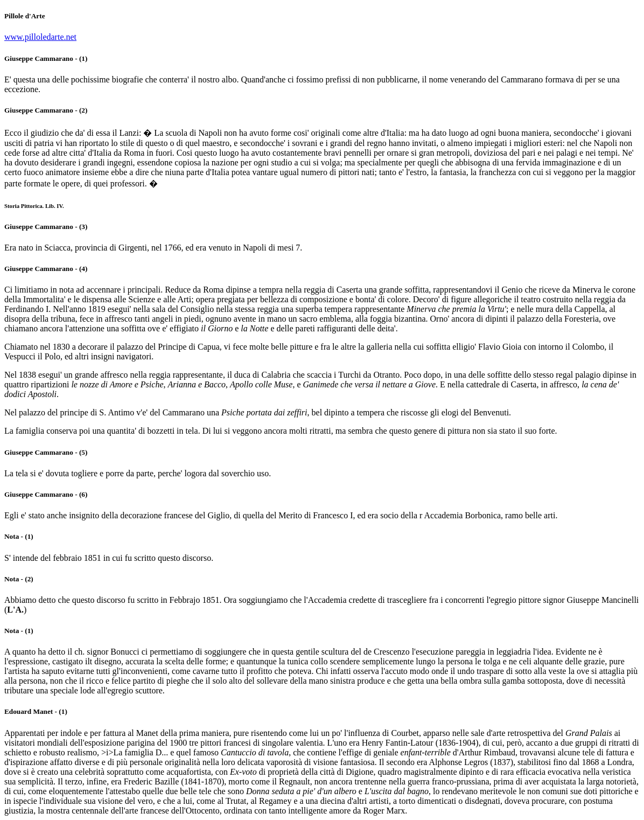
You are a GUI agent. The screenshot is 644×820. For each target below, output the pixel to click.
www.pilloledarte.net (40, 37)
